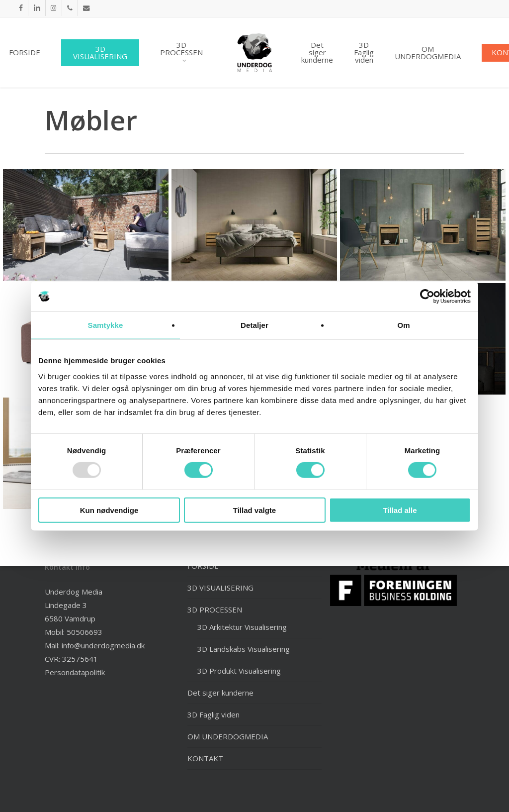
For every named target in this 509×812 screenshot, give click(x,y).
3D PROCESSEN (215, 609)
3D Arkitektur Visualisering (242, 627)
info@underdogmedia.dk (103, 645)
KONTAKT (205, 758)
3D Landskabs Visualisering (244, 649)
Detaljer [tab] (254, 325)
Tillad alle (400, 510)
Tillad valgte (254, 510)
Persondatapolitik (75, 672)
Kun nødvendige (109, 510)
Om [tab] (403, 325)
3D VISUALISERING (220, 588)
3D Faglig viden (213, 714)
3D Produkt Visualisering (239, 671)
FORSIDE (203, 566)
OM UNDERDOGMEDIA (228, 736)
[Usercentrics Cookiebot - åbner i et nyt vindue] (427, 297)
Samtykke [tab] (106, 325)
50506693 (85, 632)
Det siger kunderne (220, 693)
